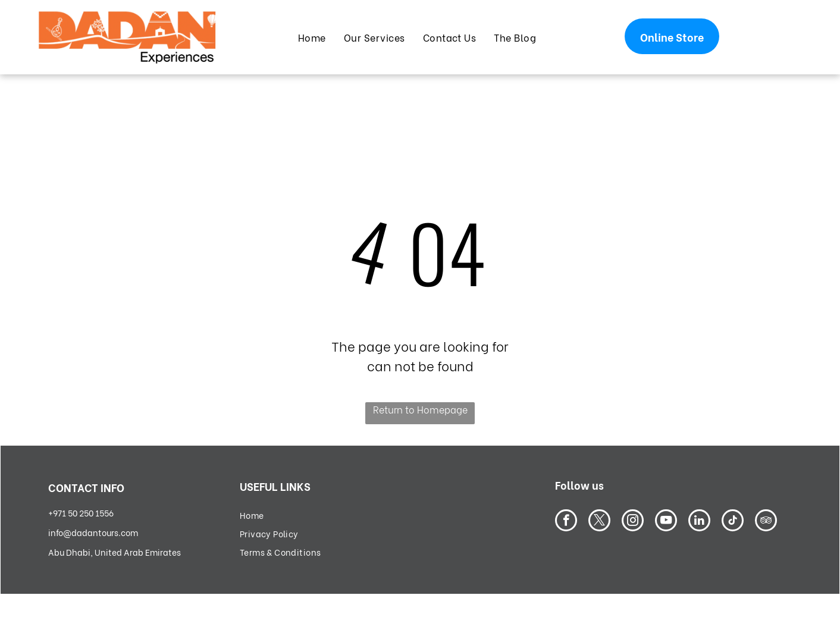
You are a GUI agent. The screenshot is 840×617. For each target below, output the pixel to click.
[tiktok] (733, 522)
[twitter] (599, 522)
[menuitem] (312, 37)
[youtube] (666, 522)
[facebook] (566, 522)
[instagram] (633, 522)
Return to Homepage (420, 409)
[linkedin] (699, 522)
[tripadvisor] (766, 522)
